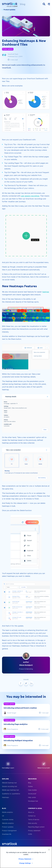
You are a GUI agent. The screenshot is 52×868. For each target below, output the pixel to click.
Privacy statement (34, 831)
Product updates (9, 10)
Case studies (32, 790)
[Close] (49, 850)
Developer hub (33, 801)
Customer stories (8, 819)
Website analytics (8, 823)
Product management (9, 831)
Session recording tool (9, 786)
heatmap (46, 292)
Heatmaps (5, 797)
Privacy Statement (25, 860)
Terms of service (34, 819)
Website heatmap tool (9, 783)
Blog (30, 783)
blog (23, 4)
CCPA (30, 834)
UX (3, 816)
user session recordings (30, 196)
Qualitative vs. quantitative (11, 794)
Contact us (32, 816)
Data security (33, 823)
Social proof (32, 794)
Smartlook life (7, 834)
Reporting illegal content (36, 827)
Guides (30, 786)
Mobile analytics (7, 812)
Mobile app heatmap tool (10, 790)
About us (31, 812)
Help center (32, 797)
